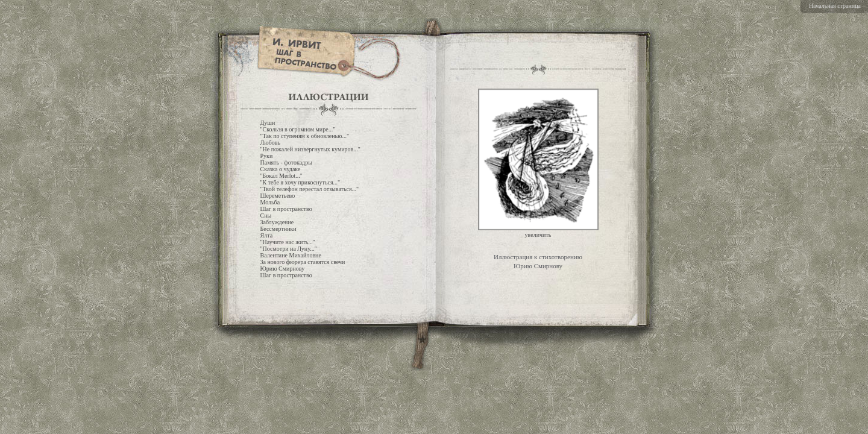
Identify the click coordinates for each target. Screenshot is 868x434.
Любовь (271, 143)
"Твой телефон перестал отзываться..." (310, 189)
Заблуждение (277, 222)
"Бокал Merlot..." (281, 176)
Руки (267, 156)
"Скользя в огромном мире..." (298, 129)
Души (268, 123)
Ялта (267, 235)
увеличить (538, 235)
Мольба (270, 202)
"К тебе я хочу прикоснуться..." (300, 182)
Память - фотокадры (286, 162)
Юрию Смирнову (283, 269)
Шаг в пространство (286, 209)
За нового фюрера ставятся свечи (303, 262)
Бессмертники (278, 229)
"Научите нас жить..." (288, 242)
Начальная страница (835, 6)
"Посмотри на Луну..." (289, 249)
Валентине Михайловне (291, 255)
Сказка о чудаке (281, 169)
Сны (266, 215)
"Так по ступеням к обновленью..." (305, 136)
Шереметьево (278, 196)
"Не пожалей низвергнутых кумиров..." (310, 149)
